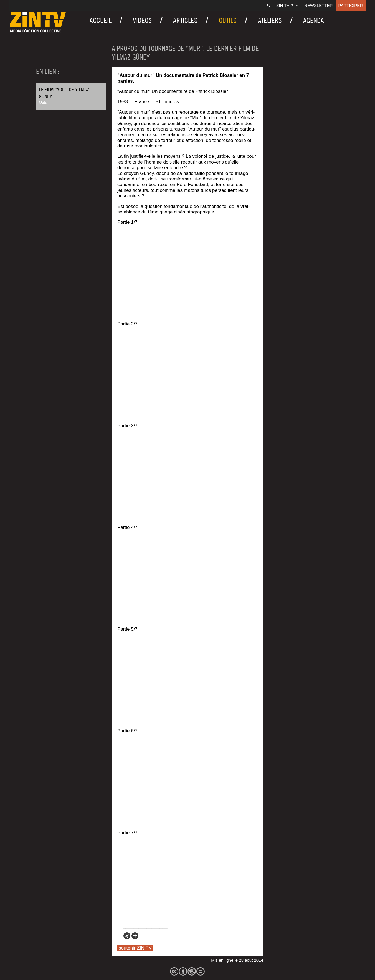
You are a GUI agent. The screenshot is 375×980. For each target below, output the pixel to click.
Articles (185, 20)
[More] (135, 936)
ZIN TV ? (287, 5)
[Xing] (127, 936)
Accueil (101, 20)
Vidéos (142, 20)
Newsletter (319, 5)
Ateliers (270, 20)
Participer (351, 5)
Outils (228, 20)
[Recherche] (269, 6)
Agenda (314, 20)
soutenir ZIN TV (135, 948)
